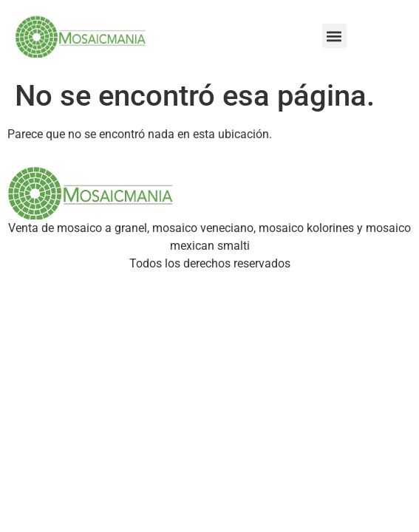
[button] (334, 36)
